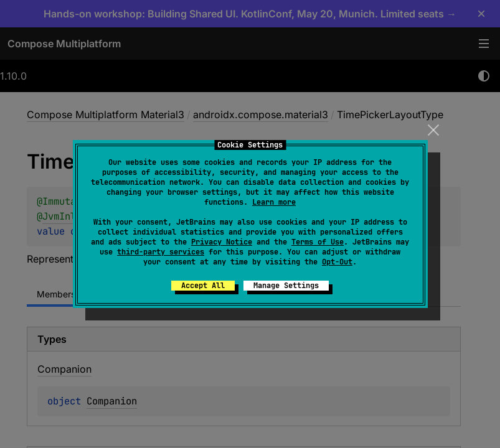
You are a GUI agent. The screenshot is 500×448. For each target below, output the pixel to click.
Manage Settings (286, 286)
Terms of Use (318, 242)
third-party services (161, 252)
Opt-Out (337, 262)
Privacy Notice (222, 242)
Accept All (203, 286)
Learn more (274, 202)
